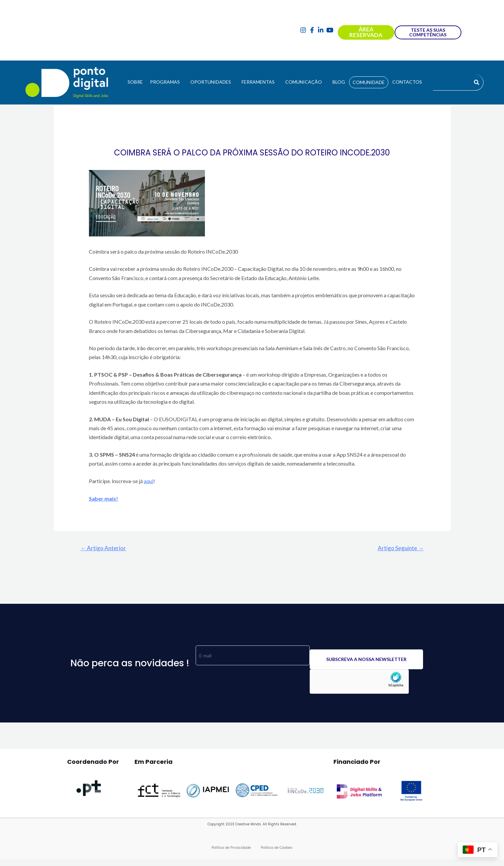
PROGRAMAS (165, 82)
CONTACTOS (407, 82)
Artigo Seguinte (401, 548)
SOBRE (135, 82)
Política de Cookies (277, 848)
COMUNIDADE (369, 82)
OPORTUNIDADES (211, 82)
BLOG (339, 82)
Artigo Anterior (103, 548)
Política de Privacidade (231, 848)
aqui (149, 481)
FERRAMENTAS (258, 82)
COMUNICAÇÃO (304, 82)
